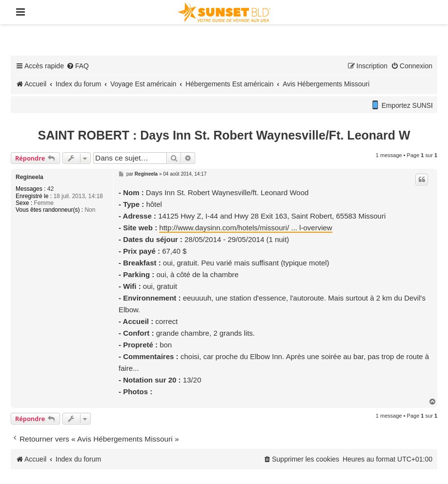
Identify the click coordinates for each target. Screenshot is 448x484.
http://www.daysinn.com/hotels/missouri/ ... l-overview (245, 228)
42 (51, 189)
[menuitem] (78, 66)
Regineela (30, 177)
